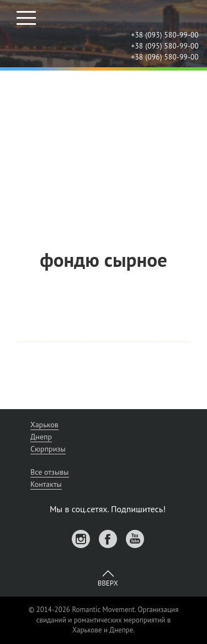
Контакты (46, 484)
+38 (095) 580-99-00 (165, 46)
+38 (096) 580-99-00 (165, 57)
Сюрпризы (48, 449)
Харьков (44, 425)
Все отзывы (50, 472)
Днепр (41, 437)
